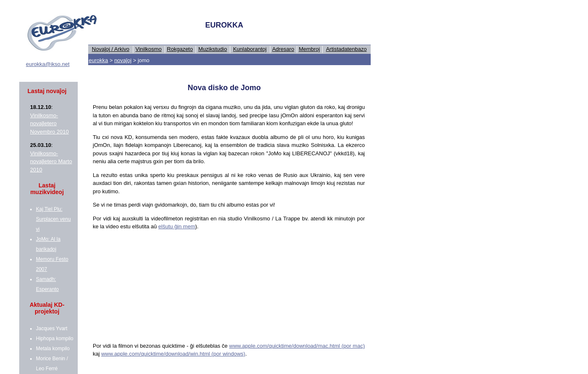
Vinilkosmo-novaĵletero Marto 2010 (51, 162)
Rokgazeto (180, 49)
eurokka (98, 60)
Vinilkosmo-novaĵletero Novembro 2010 (50, 124)
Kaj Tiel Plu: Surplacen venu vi (53, 219)
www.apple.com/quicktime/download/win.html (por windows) (173, 354)
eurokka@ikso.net (48, 64)
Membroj (309, 49)
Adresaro (283, 49)
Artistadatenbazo (346, 49)
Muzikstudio (213, 49)
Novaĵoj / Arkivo (111, 49)
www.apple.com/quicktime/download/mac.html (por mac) (297, 346)
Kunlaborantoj (250, 49)
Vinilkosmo (149, 49)
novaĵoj (123, 60)
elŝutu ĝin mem (177, 226)
